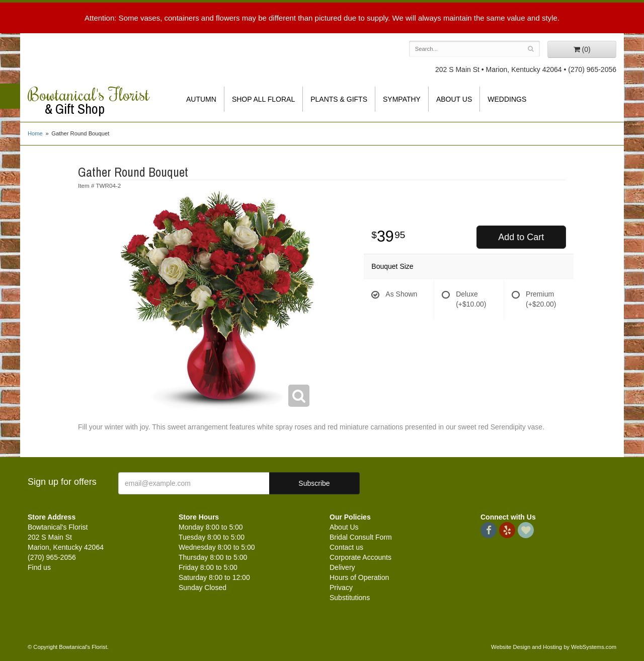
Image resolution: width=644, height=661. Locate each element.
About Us (454, 99)
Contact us (346, 547)
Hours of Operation (359, 577)
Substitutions (350, 598)
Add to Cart (521, 237)
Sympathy (402, 99)
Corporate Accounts (360, 557)
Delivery (342, 567)
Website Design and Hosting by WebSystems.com (554, 647)
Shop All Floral (263, 99)
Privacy (341, 587)
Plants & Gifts (339, 99)
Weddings (507, 99)
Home (35, 133)
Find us (39, 567)
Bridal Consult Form (361, 537)
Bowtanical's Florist (96, 101)
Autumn (201, 99)
